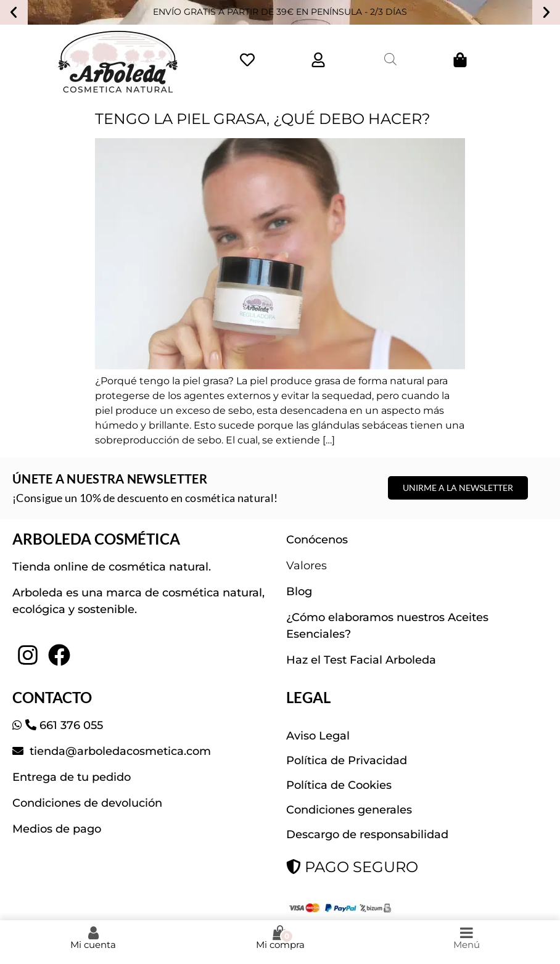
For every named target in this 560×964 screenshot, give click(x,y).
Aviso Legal (318, 736)
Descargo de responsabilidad (367, 834)
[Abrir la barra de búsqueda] (390, 59)
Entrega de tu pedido (72, 777)
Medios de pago (57, 829)
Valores (307, 566)
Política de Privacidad (347, 760)
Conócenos (317, 540)
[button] (14, 12)
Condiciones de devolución (87, 803)
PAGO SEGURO (352, 867)
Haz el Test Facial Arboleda (361, 660)
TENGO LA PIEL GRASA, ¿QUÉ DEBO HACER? (263, 119)
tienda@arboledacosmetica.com (119, 751)
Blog (299, 591)
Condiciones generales (349, 810)
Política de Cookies (339, 785)
